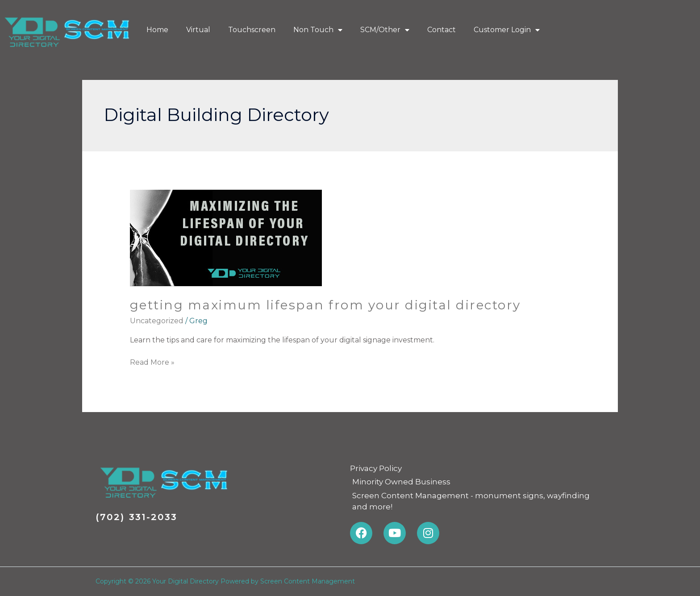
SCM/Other (385, 30)
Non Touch (318, 30)
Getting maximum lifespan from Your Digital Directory (325, 305)
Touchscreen (252, 30)
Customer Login (507, 30)
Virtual (198, 30)
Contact (442, 30)
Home (157, 30)
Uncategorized (157, 321)
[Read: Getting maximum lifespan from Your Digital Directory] (226, 237)
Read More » (152, 362)
